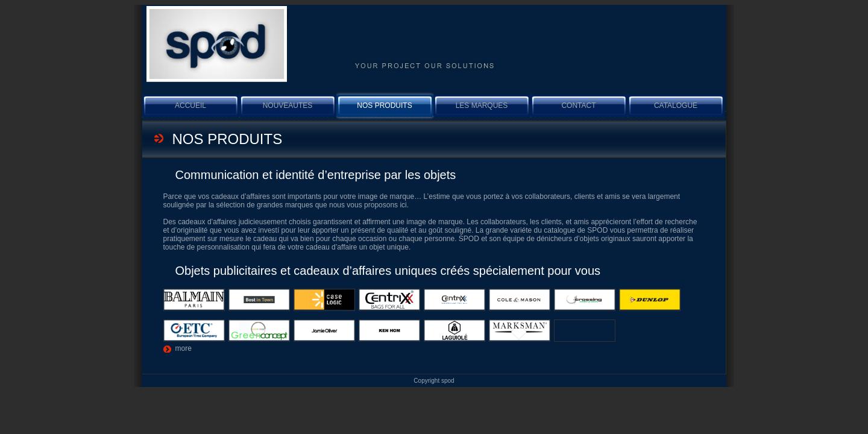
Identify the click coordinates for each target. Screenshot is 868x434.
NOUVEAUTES (288, 105)
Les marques (482, 105)
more (184, 348)
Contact (578, 105)
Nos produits (384, 105)
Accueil (190, 105)
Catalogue (676, 105)
